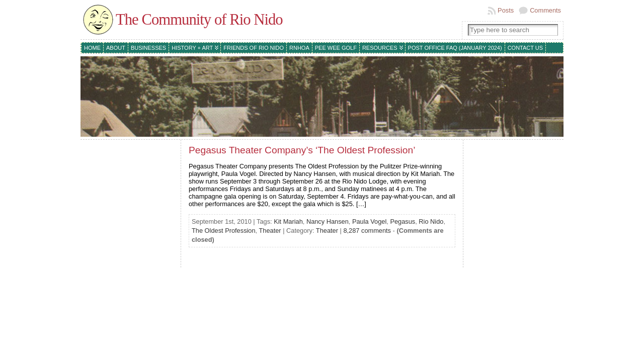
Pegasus (403, 221)
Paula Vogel (369, 221)
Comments (545, 10)
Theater (270, 231)
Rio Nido (431, 221)
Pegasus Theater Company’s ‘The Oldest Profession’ (302, 150)
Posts (506, 10)
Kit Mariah (288, 221)
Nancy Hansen (328, 221)
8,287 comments (367, 231)
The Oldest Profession (224, 231)
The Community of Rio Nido (199, 20)
